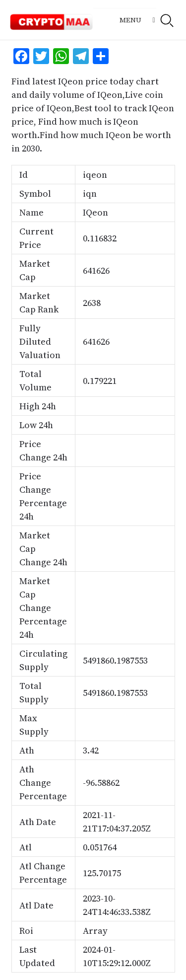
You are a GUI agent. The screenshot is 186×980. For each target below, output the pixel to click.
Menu (130, 20)
